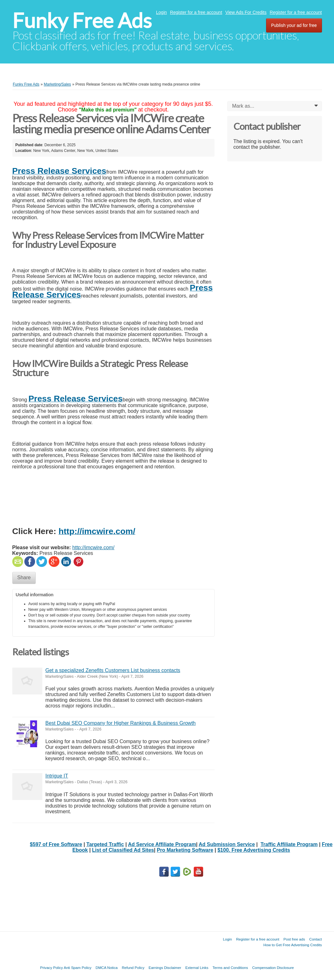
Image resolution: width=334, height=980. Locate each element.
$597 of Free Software (56, 844)
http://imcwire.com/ (93, 547)
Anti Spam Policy (78, 968)
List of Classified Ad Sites (123, 850)
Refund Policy (133, 968)
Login (161, 12)
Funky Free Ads (82, 21)
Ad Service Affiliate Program (162, 844)
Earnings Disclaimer (165, 968)
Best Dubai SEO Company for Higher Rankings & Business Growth (121, 723)
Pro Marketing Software (185, 850)
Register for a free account (196, 12)
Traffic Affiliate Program (289, 844)
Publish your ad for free (294, 25)
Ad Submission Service (227, 844)
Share (24, 577)
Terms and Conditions (230, 968)
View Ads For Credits (246, 12)
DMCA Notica (107, 968)
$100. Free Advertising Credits (254, 850)
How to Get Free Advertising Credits (293, 945)
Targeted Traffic (105, 844)
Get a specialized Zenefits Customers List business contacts (113, 670)
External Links (197, 968)
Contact (316, 939)
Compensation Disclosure (273, 968)
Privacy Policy (52, 968)
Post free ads (294, 939)
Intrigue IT (57, 776)
